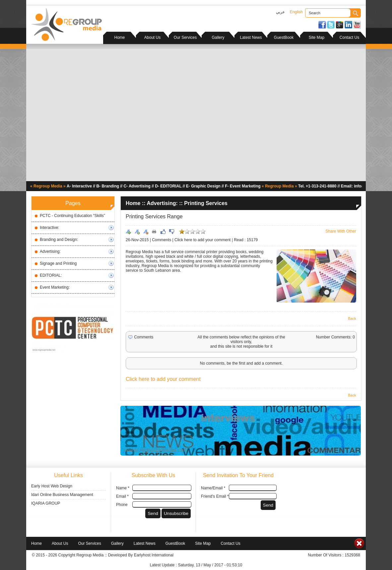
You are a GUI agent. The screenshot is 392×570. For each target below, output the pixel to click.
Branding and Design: (59, 240)
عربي (280, 12)
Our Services (185, 37)
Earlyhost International (154, 555)
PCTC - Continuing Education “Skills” (72, 216)
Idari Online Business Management (62, 495)
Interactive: (50, 228)
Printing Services (206, 203)
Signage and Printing (58, 263)
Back (352, 319)
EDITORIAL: (51, 275)
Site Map (317, 37)
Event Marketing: (55, 287)
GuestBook (284, 37)
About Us (152, 37)
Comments (162, 240)
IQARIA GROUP (46, 503)
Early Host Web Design (52, 486)
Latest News (251, 37)
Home (119, 37)
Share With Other (341, 231)
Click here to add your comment (202, 240)
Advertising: (50, 251)
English (296, 12)
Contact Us (349, 37)
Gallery (218, 37)
